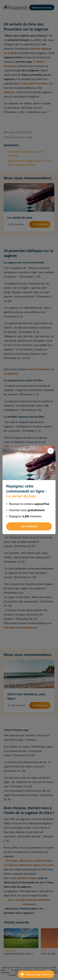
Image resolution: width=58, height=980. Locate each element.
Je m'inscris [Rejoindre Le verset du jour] (29, 526)
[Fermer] (51, 451)
